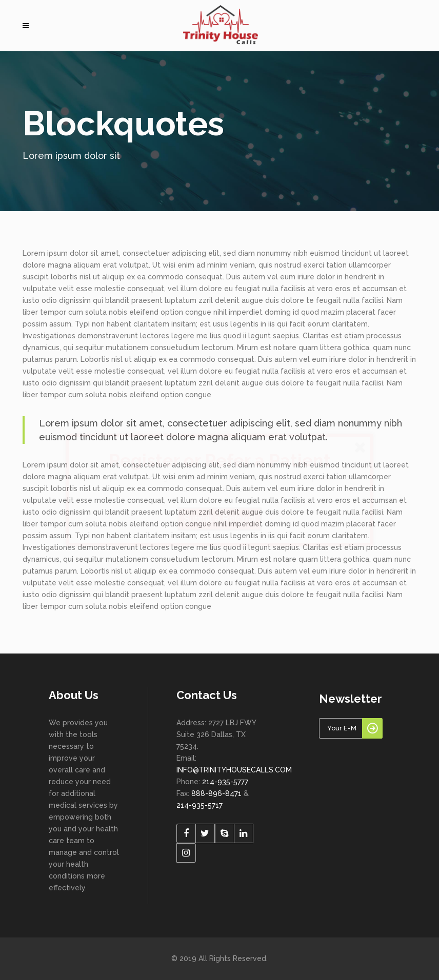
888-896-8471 (216, 793)
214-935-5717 (199, 805)
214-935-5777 (225, 782)
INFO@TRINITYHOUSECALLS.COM (234, 770)
